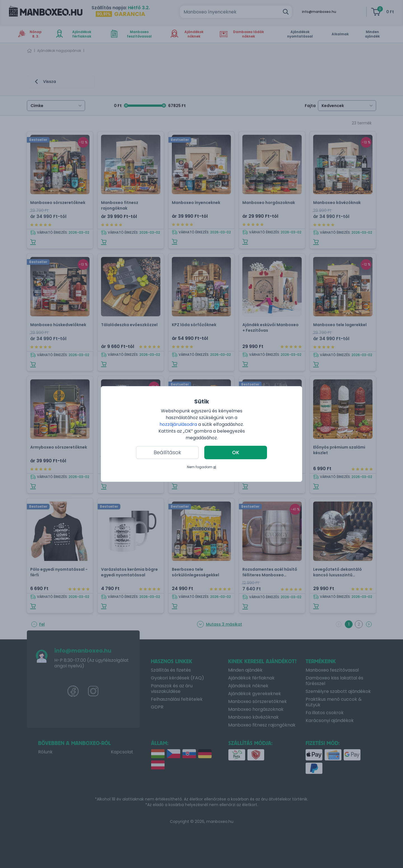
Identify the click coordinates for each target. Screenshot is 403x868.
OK (236, 452)
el (215, 467)
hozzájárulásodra (179, 424)
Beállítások (167, 452)
